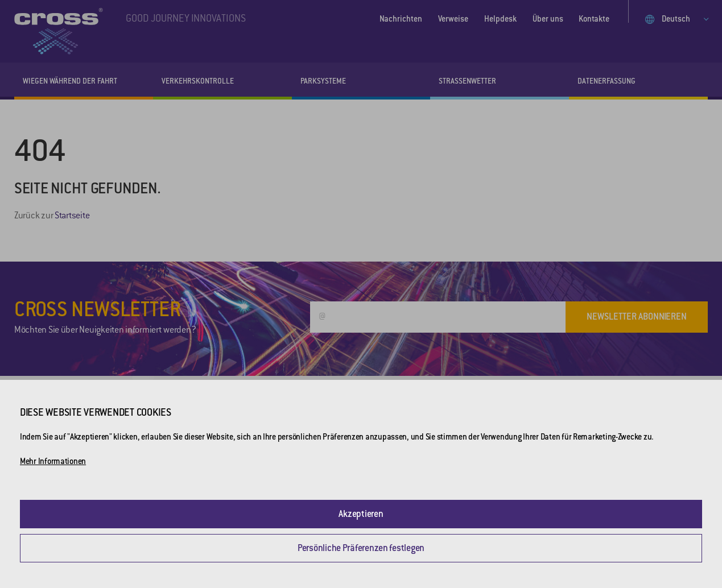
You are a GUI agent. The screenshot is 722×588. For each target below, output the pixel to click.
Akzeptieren (361, 514)
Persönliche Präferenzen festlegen (361, 548)
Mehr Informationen (53, 461)
